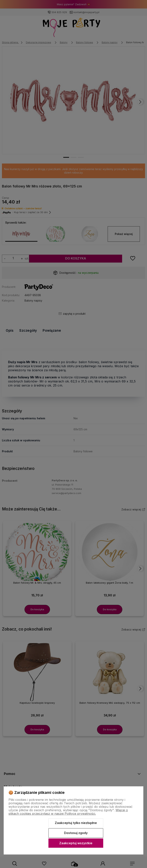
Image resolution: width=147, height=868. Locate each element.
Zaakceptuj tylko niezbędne (76, 823)
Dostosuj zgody (76, 833)
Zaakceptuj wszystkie (76, 843)
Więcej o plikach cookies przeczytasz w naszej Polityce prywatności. (68, 812)
